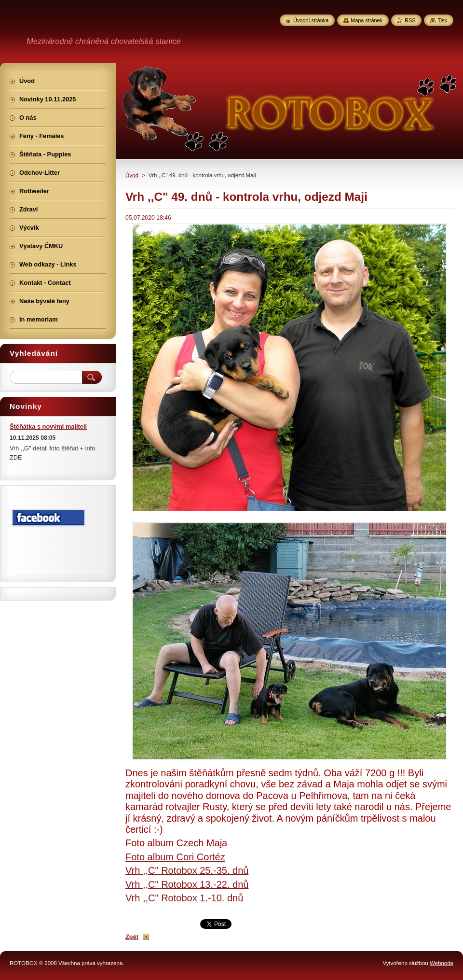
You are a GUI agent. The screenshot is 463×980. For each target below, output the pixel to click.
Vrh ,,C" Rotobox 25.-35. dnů (187, 870)
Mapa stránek (367, 20)
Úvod (132, 175)
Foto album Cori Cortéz (175, 857)
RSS (410, 20)
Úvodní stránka (311, 20)
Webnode (442, 963)
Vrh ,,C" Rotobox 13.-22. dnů (187, 884)
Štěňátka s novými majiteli (48, 427)
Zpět (132, 937)
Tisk (442, 20)
